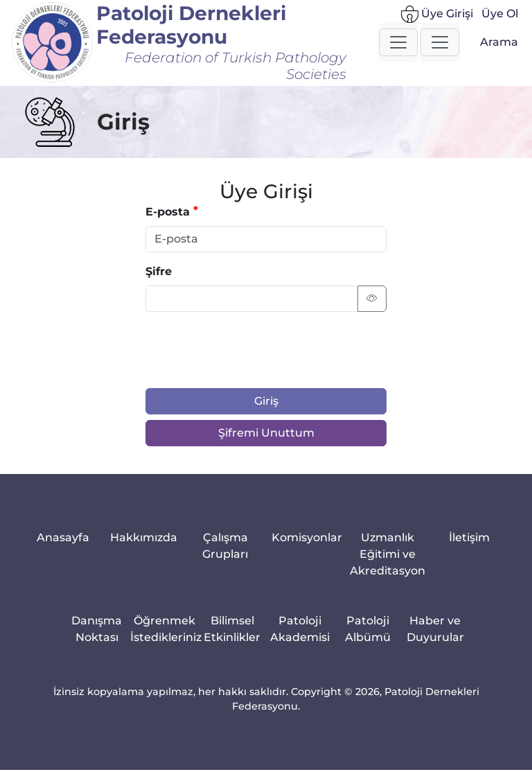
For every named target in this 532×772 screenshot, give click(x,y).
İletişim (469, 537)
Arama (499, 42)
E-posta (168, 212)
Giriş (266, 401)
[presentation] (251, 350)
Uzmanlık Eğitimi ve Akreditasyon (388, 554)
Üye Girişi (437, 14)
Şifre (159, 271)
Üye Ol (500, 14)
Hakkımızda (144, 537)
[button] (398, 42)
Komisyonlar (307, 537)
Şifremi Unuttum (266, 433)
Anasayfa (63, 537)
